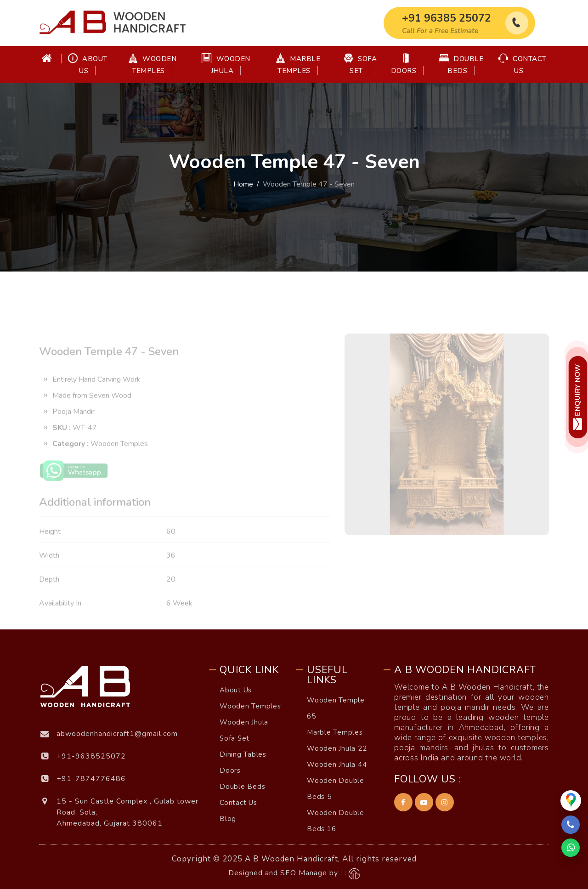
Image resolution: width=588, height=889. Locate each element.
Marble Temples (298, 64)
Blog (228, 819)
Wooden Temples (152, 64)
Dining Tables (243, 754)
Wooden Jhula (226, 64)
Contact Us (522, 64)
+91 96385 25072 (447, 18)
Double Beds (461, 64)
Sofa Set (360, 64)
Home (243, 184)
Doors (404, 64)
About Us (88, 64)
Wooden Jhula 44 (337, 764)
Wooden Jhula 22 (337, 748)
